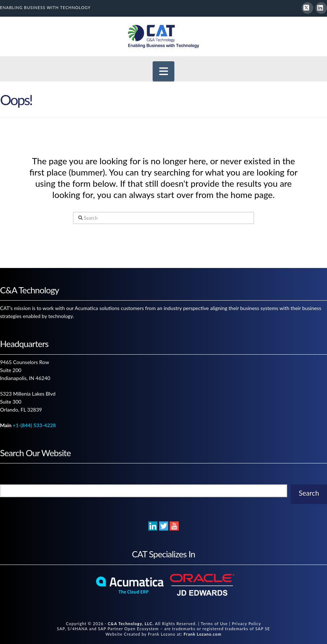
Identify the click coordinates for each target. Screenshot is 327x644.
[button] (163, 71)
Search (309, 493)
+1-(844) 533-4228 (34, 425)
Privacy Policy (247, 624)
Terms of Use (214, 624)
